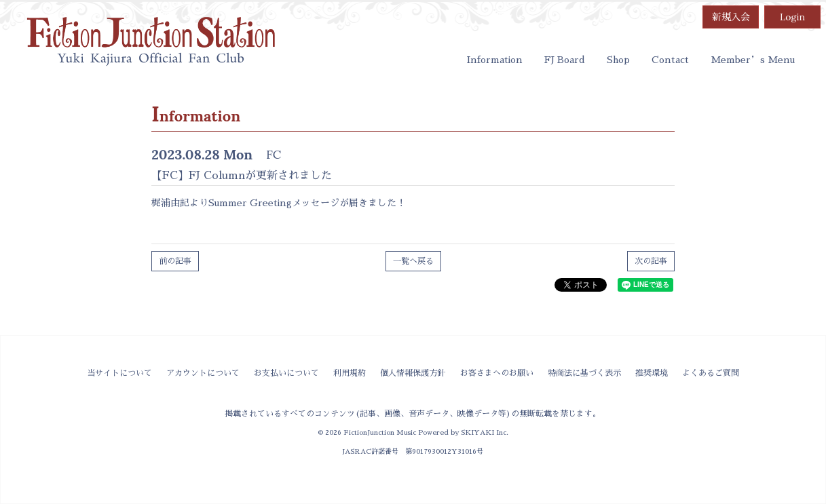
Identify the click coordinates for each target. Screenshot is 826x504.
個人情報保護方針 (413, 373)
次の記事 (651, 261)
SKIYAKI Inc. (485, 432)
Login (792, 17)
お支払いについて (286, 373)
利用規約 (350, 373)
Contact (670, 60)
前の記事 (175, 261)
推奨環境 (652, 373)
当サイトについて (119, 373)
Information (495, 60)
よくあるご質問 (711, 373)
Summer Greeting (250, 203)
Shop (618, 60)
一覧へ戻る (413, 261)
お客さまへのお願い (497, 373)
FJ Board (565, 60)
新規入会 (731, 17)
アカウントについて (203, 373)
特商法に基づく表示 (584, 373)
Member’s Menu (753, 60)
